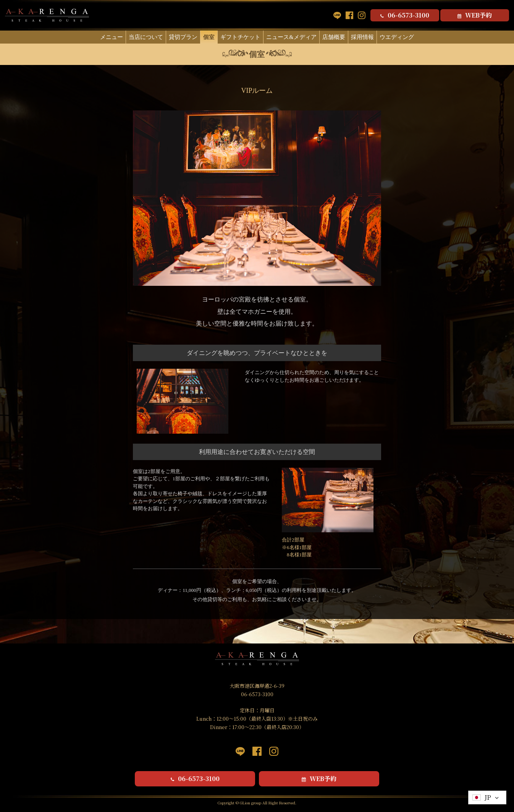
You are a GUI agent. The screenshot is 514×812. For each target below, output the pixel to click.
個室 (209, 37)
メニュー (112, 37)
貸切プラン (183, 37)
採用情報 (362, 37)
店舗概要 (334, 37)
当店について (146, 37)
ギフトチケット (240, 37)
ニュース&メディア (291, 37)
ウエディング (397, 37)
